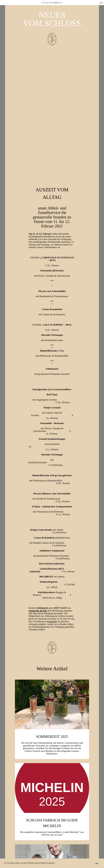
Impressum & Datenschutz (82, 855)
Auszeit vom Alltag (52, 73)
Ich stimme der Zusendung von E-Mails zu (54, 852)
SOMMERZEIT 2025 (52, 616)
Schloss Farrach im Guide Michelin (52, 703)
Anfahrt (79, 851)
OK (97, 863)
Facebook (42, 858)
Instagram (61, 858)
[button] (101, 3)
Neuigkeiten (81, 849)
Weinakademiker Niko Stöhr (52, 784)
